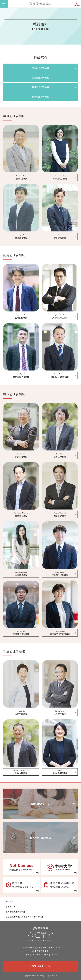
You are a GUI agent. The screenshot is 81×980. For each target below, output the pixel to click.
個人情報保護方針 (15, 912)
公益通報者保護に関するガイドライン (24, 917)
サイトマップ (12, 907)
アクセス (9, 902)
